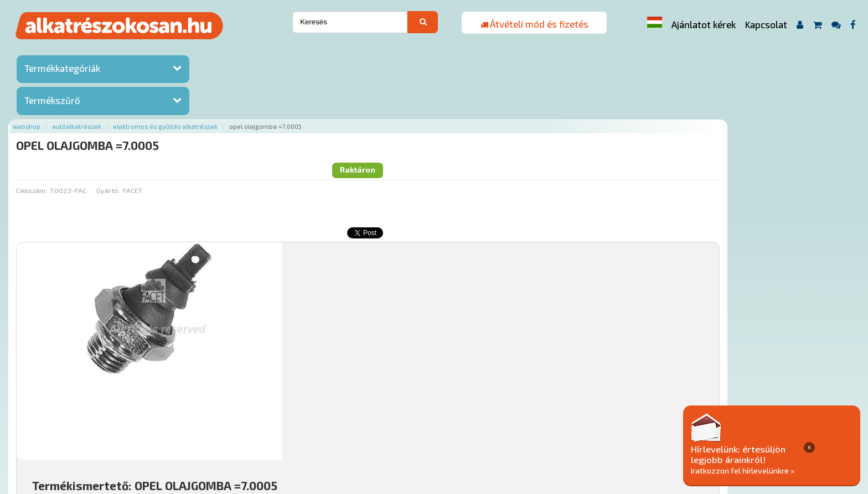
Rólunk (217, 427)
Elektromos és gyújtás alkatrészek (308, 51)
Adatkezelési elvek (569, 427)
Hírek (247, 427)
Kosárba (776, 361)
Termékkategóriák (62, 69)
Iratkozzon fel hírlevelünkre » (783, 470)
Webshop (169, 51)
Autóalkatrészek (219, 51)
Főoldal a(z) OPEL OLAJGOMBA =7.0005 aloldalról (242, 392)
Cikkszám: (173, 97)
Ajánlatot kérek (704, 24)
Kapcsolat (766, 24)
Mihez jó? (427, 330)
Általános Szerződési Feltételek (468, 427)
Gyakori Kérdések (370, 427)
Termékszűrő (52, 101)
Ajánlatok (178, 427)
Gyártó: (250, 97)
